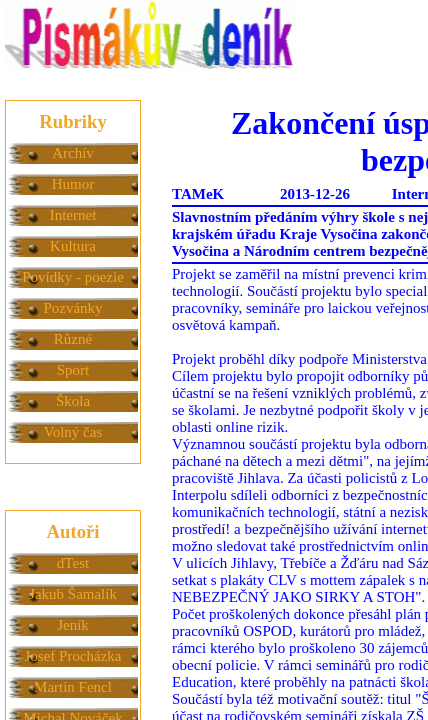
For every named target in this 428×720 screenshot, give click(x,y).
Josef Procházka (72, 656)
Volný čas (73, 432)
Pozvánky (72, 308)
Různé (73, 339)
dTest (73, 563)
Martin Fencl (73, 687)
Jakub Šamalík (73, 594)
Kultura (73, 246)
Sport (73, 370)
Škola (73, 401)
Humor (73, 184)
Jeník (73, 625)
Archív (73, 153)
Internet (73, 215)
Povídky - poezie (73, 277)
